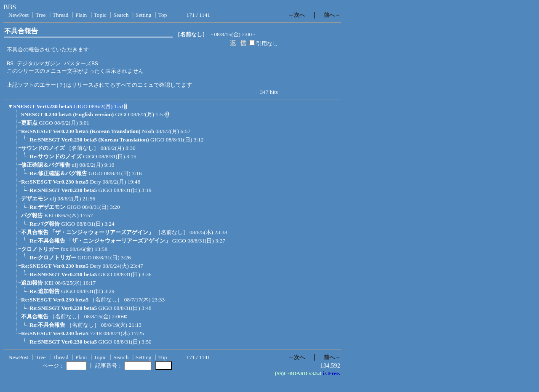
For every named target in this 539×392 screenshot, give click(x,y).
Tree (40, 15)
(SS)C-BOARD (291, 378)
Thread (61, 15)
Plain (81, 15)
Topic (100, 15)
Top (163, 15)
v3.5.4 (315, 378)
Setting (144, 15)
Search (121, 15)
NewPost (19, 15)
